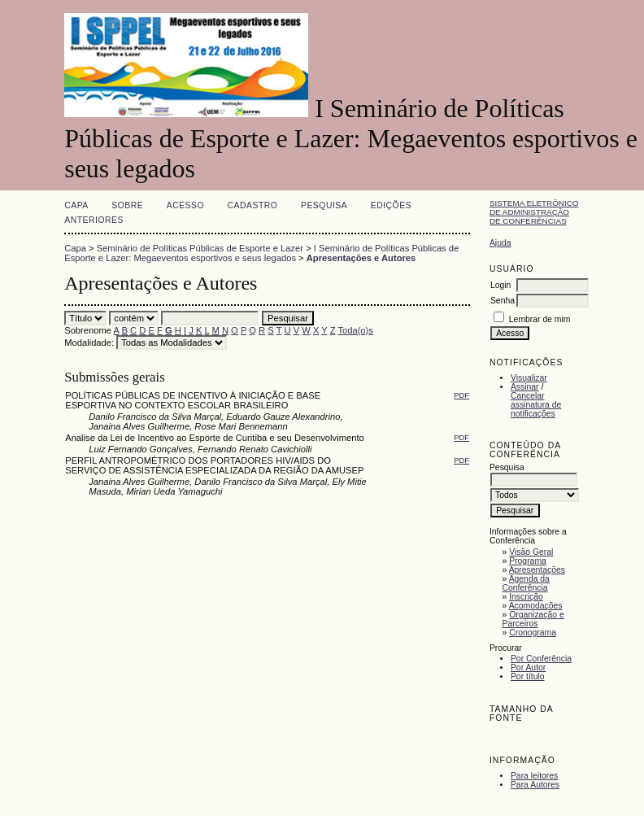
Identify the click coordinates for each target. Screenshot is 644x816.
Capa (76, 205)
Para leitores (534, 776)
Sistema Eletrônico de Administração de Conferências (534, 212)
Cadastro (253, 205)
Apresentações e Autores (361, 258)
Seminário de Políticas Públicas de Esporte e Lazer (200, 248)
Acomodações (536, 606)
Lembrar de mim (540, 319)
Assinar (525, 387)
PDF (461, 395)
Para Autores (535, 785)
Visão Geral (531, 552)
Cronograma (533, 633)
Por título (528, 676)
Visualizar (529, 378)
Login (500, 285)
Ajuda (500, 243)
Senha (503, 301)
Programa (528, 561)
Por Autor (528, 668)
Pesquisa (324, 205)
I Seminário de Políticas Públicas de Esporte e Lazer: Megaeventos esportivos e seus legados (261, 253)
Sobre (127, 205)
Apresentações (537, 570)
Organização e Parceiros (533, 619)
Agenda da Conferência (526, 583)
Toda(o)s (355, 330)
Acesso (185, 205)
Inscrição (526, 597)
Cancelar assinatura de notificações (536, 405)
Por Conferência (541, 659)
